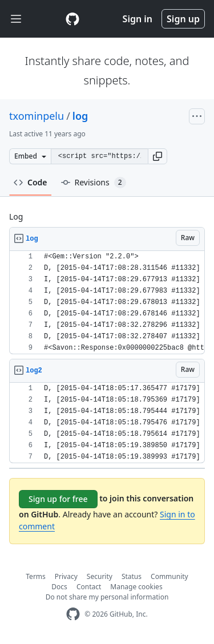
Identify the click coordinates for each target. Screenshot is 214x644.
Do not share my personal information (107, 597)
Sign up (183, 19)
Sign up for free (58, 499)
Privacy (66, 576)
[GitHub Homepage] (73, 614)
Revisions (94, 183)
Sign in (138, 19)
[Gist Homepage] (72, 19)
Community (169, 576)
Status (132, 576)
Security (100, 576)
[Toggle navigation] (16, 19)
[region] (107, 303)
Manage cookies (136, 587)
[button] (158, 156)
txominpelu (37, 116)
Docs (59, 587)
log (80, 116)
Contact (89, 587)
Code (31, 182)
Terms (36, 576)
